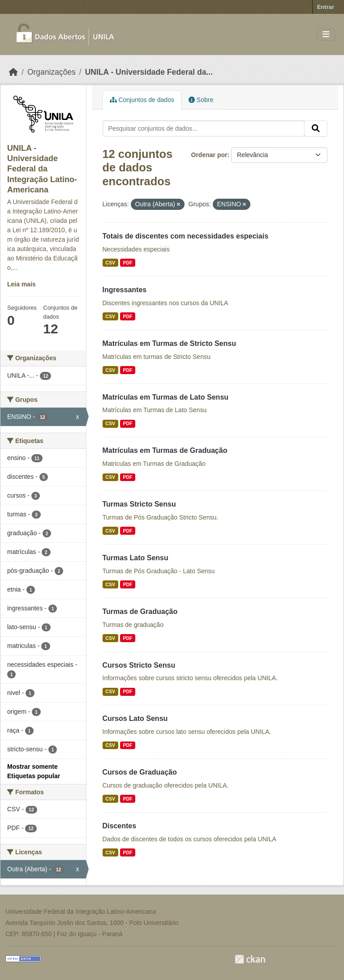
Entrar (326, 7)
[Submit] (316, 128)
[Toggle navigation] (326, 35)
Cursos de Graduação (140, 772)
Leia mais (21, 284)
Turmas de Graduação (140, 611)
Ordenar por (209, 155)
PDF (127, 263)
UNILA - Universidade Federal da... (149, 72)
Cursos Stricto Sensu (139, 665)
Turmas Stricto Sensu (139, 504)
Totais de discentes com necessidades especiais (186, 236)
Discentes (120, 826)
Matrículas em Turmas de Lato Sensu (166, 397)
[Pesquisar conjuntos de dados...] (204, 128)
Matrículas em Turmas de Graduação (165, 450)
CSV (110, 263)
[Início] (13, 72)
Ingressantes (125, 290)
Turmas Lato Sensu (135, 558)
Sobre (201, 100)
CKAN (250, 959)
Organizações (52, 72)
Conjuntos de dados (142, 100)
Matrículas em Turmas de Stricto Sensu (169, 343)
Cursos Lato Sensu (135, 718)
